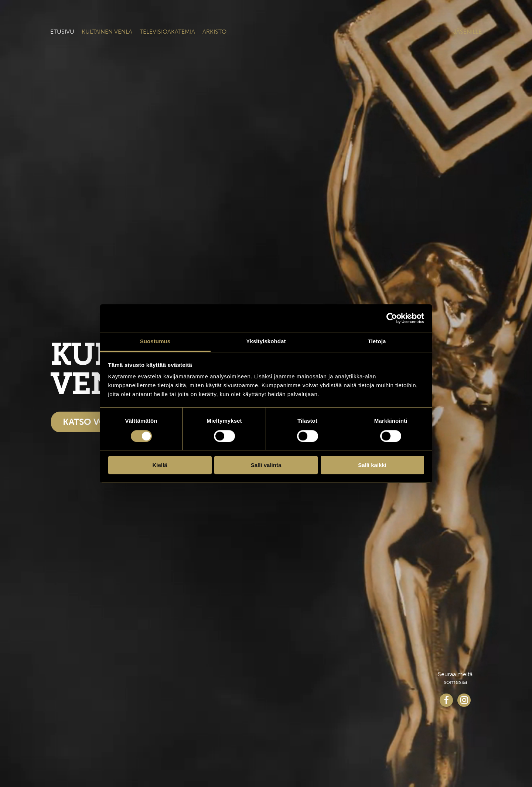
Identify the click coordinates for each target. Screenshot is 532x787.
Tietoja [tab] (377, 341)
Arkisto (214, 32)
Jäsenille (468, 32)
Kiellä (160, 465)
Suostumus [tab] (155, 341)
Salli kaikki (372, 465)
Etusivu (62, 32)
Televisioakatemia (167, 32)
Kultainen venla (107, 32)
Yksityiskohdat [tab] (266, 341)
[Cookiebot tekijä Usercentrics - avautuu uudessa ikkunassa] (392, 318)
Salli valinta (266, 465)
